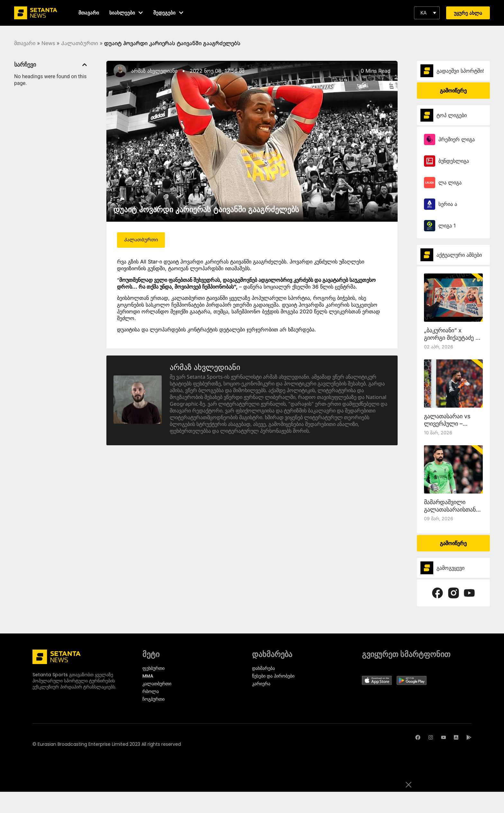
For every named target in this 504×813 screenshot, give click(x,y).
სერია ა (448, 204)
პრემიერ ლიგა (457, 139)
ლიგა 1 (447, 226)
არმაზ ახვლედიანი (154, 71)
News (48, 43)
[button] (427, 13)
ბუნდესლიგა (454, 161)
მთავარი (25, 43)
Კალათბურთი (80, 43)
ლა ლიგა (450, 182)
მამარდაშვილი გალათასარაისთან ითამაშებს (450, 509)
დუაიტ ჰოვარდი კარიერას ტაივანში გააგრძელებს (206, 209)
